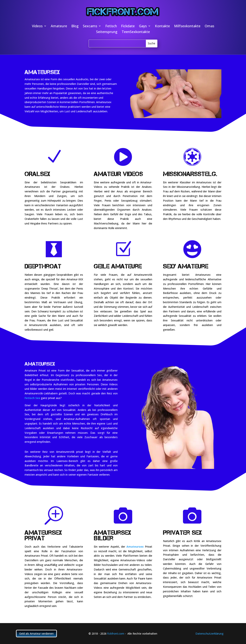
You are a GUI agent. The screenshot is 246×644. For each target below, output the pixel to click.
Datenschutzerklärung (209, 634)
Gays (143, 26)
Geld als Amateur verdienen (36, 634)
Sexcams (90, 26)
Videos (37, 26)
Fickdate (128, 26)
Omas (209, 26)
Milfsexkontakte (187, 26)
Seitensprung (107, 32)
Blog (75, 26)
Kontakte (162, 26)
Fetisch (111, 26)
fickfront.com (116, 634)
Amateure (59, 26)
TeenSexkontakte (136, 32)
